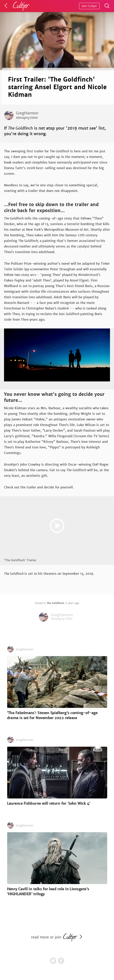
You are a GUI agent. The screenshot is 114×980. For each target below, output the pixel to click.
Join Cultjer (89, 6)
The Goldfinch (55, 603)
